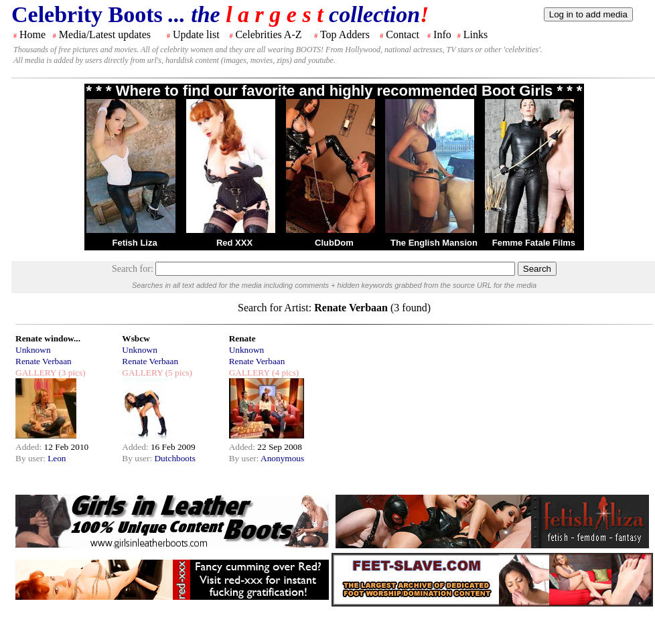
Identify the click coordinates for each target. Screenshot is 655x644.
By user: (31, 458)
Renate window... (48, 338)
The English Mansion (434, 243)
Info (442, 34)
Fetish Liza (134, 243)
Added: (30, 447)
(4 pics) (285, 373)
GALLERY (36, 373)
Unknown (33, 350)
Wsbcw (136, 338)
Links (476, 34)
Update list (196, 34)
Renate (242, 338)
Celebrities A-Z (268, 34)
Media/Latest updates (105, 34)
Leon (57, 458)
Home (32, 34)
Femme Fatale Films (534, 243)
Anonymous (282, 458)
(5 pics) (177, 373)
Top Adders (345, 34)
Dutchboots (174, 458)
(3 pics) (71, 373)
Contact (403, 34)
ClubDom (334, 243)
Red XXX (234, 243)
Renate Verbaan (44, 361)
